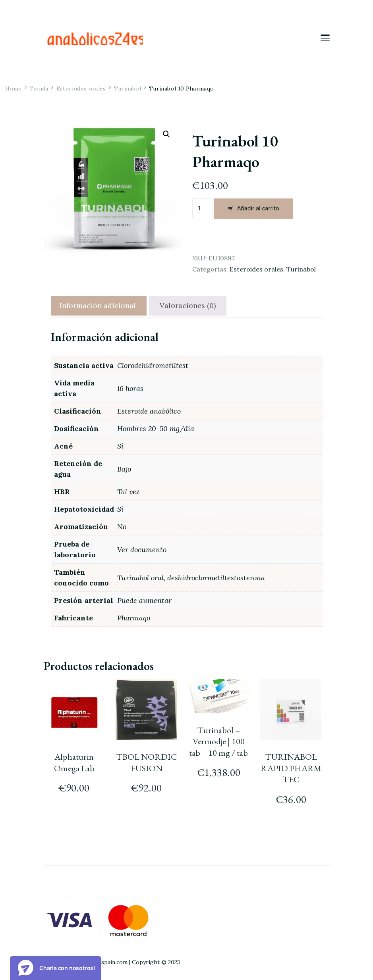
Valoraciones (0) (188, 305)
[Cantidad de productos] (202, 208)
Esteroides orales (256, 269)
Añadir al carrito (258, 208)
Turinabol (301, 269)
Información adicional (98, 305)
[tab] (98, 306)
